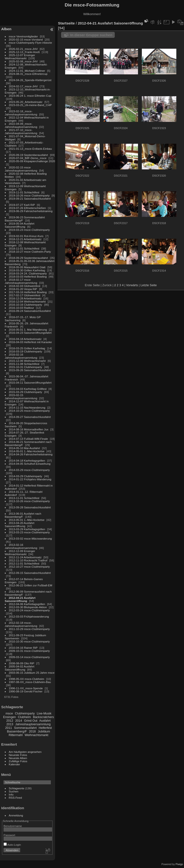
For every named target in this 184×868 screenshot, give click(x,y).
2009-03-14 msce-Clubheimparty (29, 657)
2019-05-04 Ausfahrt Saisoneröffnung (20, 225)
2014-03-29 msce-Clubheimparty (29, 470)
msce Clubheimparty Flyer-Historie (30, 43)
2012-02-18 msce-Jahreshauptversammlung (21, 624)
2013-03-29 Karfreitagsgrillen (27, 529)
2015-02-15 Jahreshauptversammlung (21, 397)
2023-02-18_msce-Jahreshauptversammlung (21, 113)
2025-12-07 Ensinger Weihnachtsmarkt (20, 57)
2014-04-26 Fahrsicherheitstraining (31, 454)
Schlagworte (17, 788)
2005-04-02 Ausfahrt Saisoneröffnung (20, 668)
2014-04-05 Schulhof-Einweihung (30, 464)
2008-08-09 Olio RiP (22, 663)
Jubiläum (44, 731)
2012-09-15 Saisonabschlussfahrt (30, 573)
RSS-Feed (15, 798)
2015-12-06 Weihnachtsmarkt (27, 361)
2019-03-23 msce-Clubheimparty (29, 230)
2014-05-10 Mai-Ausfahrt (24, 448)
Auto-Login (12, 845)
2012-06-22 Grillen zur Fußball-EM (31, 585)
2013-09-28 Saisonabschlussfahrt (30, 507)
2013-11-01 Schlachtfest (24, 498)
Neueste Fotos (18, 755)
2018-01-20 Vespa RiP (23, 289)
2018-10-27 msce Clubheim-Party (30, 252)
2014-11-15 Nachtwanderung (27, 407)
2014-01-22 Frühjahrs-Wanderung (30, 479)
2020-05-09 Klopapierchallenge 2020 (32, 161)
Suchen (14, 791)
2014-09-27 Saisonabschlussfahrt (30, 417)
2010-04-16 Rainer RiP (23, 648)
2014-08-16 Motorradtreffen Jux (29, 429)
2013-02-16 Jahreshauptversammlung (21, 546)
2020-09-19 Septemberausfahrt (29, 155)
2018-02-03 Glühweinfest (25, 286)
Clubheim (24, 717)
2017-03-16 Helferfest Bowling (28, 292)
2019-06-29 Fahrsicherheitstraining (31, 211)
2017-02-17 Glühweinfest (25, 295)
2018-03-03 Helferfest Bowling (28, 276)
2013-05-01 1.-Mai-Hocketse (27, 520)
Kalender (14, 764)
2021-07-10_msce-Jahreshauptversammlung (21, 131)
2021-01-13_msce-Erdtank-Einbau (30, 149)
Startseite (66, 23)
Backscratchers (43, 717)
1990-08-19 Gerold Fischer (26, 691)
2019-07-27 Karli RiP (22, 205)
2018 (32, 731)
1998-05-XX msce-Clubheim (27, 679)
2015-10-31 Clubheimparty (26, 367)
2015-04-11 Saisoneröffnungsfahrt (30, 383)
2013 (10, 724)
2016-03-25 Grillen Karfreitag (27, 348)
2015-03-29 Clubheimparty (26, 392)
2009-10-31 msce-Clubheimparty (29, 651)
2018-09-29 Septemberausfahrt (29, 258)
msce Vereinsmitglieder (23, 36)
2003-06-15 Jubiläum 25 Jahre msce (32, 673)
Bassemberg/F (17, 731)
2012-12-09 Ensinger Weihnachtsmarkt (20, 553)
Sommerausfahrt (25, 728)
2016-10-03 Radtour (21, 308)
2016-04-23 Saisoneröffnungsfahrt (30, 333)
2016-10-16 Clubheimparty (26, 305)
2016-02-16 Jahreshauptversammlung (21, 356)
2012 (10, 721)
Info (11, 794)
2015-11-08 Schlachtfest (24, 364)
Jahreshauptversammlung (33, 724)
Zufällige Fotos (18, 761)
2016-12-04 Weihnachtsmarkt (27, 301)
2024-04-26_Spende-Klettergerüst (30, 80)
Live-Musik (44, 713)
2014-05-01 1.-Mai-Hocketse (27, 451)
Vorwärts (132, 285)
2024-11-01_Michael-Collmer (27, 71)
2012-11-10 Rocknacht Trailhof (28, 560)
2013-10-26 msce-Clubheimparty (29, 501)
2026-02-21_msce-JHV (23, 49)
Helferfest (45, 728)
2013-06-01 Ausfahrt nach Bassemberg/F (23, 515)
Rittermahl (16, 735)
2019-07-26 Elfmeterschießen (27, 208)
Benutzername (13, 826)
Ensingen (9, 717)
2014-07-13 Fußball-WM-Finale (28, 439)
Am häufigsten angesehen (25, 752)
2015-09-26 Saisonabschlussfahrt (30, 370)
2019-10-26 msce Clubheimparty (29, 195)
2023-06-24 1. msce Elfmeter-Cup (30, 96)
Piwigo (179, 864)
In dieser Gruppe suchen (91, 35)
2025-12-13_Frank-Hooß (24, 52)
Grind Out (31, 721)
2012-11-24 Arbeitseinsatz (25, 557)
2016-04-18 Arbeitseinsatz (25, 339)
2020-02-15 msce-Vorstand (26, 39)
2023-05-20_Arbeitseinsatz (26, 102)
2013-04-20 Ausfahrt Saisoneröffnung (20, 524)
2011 (8, 728)
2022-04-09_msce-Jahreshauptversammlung (21, 125)
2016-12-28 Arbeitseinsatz (25, 298)
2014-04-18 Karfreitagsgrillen (27, 461)
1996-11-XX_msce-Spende (26, 688)
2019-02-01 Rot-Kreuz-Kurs (26, 236)
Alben (6, 29)
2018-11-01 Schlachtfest (24, 248)
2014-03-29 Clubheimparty (26, 476)
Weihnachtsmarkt (37, 735)
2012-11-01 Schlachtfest (24, 563)
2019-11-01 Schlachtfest (24, 192)
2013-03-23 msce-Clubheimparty (29, 532)
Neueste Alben (18, 758)
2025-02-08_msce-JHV (23, 61)
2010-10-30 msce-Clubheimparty (29, 641)
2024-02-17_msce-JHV (23, 86)
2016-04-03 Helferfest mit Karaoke (30, 342)
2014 (18, 721)
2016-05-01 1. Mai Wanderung (28, 330)
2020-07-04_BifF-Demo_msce (28, 158)
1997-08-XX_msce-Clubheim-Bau (30, 682)
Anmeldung (16, 815)
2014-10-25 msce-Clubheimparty (29, 411)
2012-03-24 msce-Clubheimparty (29, 610)
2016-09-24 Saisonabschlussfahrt (30, 311)
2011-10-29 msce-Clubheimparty (29, 629)
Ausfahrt (45, 721)
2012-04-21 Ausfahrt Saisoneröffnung (20, 599)
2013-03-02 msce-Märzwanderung (30, 538)
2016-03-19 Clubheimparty (26, 351)
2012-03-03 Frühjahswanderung (29, 616)
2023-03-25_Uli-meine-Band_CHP (30, 105)
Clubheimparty (25, 713)
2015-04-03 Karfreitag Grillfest (28, 389)
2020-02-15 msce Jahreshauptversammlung (21, 169)
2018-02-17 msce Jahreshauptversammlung (21, 281)
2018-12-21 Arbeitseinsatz (25, 239)
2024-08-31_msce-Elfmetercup (28, 74)
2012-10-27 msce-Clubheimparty (29, 567)
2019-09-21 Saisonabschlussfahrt (30, 199)
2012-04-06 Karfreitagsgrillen (27, 604)
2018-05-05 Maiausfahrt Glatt (27, 267)
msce (9, 713)
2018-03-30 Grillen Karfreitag (27, 270)
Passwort (9, 835)
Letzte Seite (149, 285)
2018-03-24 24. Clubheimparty (28, 273)
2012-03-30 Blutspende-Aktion (28, 607)
